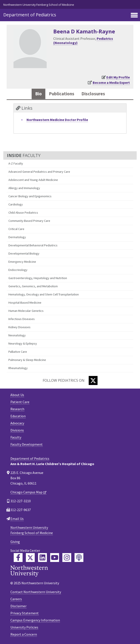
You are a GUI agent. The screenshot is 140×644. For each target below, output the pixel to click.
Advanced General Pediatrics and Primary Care (39, 172)
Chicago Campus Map (26, 492)
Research (17, 409)
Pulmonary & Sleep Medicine (27, 360)
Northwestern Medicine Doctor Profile (57, 120)
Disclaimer (18, 606)
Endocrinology (18, 270)
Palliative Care (18, 352)
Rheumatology (18, 368)
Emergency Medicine (22, 262)
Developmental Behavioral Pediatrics (33, 245)
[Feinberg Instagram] (67, 558)
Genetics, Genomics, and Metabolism (33, 286)
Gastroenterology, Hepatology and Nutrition (38, 278)
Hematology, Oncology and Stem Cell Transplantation (44, 294)
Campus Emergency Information (35, 620)
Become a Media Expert (111, 82)
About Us (17, 395)
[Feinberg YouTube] (55, 558)
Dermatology (17, 237)
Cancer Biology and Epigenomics (30, 196)
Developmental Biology (24, 253)
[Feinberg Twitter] (30, 558)
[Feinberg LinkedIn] (42, 558)
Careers (16, 599)
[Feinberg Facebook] (18, 558)
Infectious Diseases (22, 319)
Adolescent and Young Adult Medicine (33, 180)
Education (18, 416)
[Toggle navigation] (134, 15)
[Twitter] (93, 380)
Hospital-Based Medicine (25, 303)
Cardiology (16, 204)
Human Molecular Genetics (26, 311)
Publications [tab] (62, 94)
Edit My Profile (118, 77)
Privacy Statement (25, 613)
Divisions (17, 430)
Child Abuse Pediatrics (23, 213)
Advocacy (17, 423)
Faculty (16, 437)
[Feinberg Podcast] (79, 558)
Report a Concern (24, 634)
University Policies (24, 627)
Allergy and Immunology (24, 188)
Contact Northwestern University (36, 592)
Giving (15, 542)
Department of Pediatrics (30, 15)
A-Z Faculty (16, 163)
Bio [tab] (38, 94)
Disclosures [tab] (93, 94)
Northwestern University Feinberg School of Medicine (39, 5)
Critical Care (16, 229)
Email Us (17, 519)
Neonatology (17, 335)
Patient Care (20, 402)
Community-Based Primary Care (29, 221)
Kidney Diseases (19, 327)
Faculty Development (27, 444)
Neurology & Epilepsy (23, 343)
